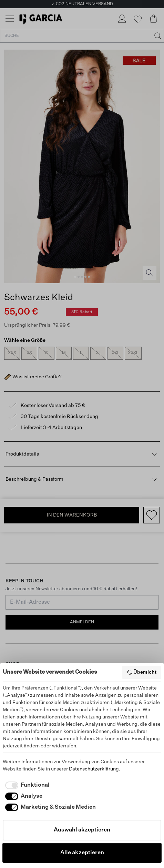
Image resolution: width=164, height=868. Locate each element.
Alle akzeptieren (82, 853)
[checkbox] (26, 785)
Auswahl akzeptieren (82, 830)
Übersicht (142, 672)
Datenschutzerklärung (94, 769)
